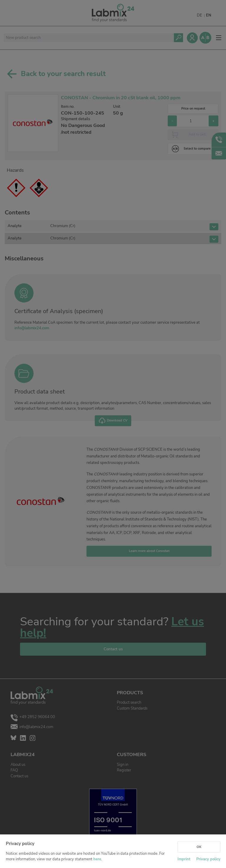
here (97, 859)
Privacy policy (208, 859)
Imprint (184, 859)
